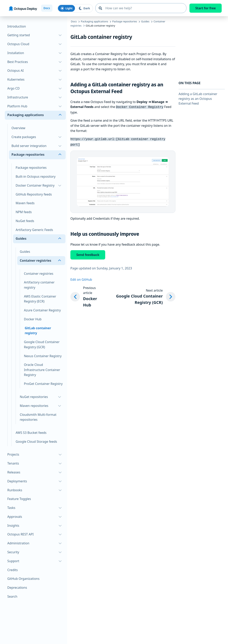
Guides (25, 252)
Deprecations (17, 588)
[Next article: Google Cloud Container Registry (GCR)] (139, 296)
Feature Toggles (19, 499)
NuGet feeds (25, 221)
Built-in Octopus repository (36, 177)
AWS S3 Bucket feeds (31, 433)
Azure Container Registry (42, 310)
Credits (13, 570)
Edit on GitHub (81, 278)
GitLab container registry (38, 331)
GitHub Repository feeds (34, 194)
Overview (18, 128)
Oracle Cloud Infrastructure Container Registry (42, 370)
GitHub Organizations (23, 579)
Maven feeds (25, 203)
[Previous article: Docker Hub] (85, 296)
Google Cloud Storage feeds (36, 442)
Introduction (17, 26)
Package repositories (31, 168)
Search (12, 596)
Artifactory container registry (39, 285)
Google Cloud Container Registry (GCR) (42, 344)
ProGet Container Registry (43, 384)
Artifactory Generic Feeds (34, 230)
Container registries (39, 274)
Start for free (206, 8)
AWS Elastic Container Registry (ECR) (40, 299)
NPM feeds (24, 212)
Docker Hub (33, 319)
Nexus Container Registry (43, 356)
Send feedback (88, 254)
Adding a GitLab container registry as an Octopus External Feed (198, 99)
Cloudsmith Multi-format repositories (38, 417)
